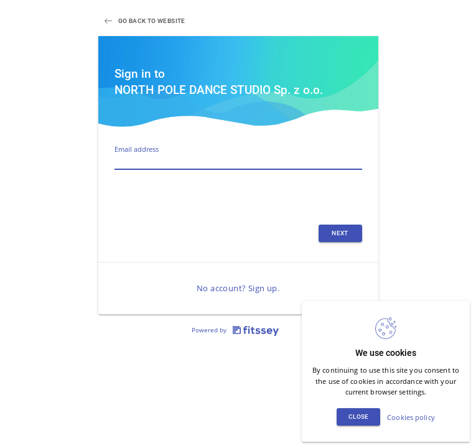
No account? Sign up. (238, 288)
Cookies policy (411, 417)
